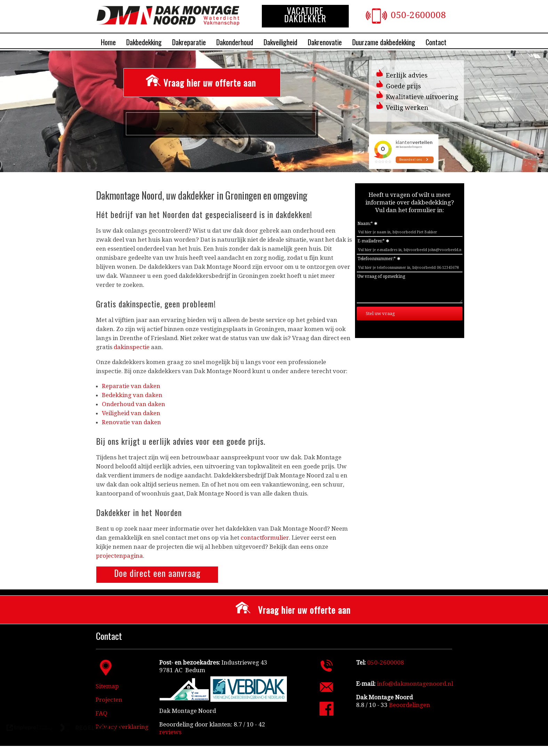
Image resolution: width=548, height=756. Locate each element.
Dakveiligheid (280, 42)
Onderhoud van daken (134, 404)
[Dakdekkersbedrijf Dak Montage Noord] (168, 23)
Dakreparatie (189, 42)
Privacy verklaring (122, 727)
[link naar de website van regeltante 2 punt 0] (91, 729)
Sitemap (107, 686)
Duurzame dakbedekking (384, 42)
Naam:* (365, 224)
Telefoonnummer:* (377, 259)
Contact (436, 42)
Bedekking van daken (132, 395)
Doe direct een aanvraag (157, 573)
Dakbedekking (144, 42)
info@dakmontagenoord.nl (415, 684)
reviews (170, 732)
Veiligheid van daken (131, 413)
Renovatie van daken (131, 422)
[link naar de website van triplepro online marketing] (29, 729)
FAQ (102, 713)
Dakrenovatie (325, 42)
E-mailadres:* (371, 241)
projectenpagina (119, 556)
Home (108, 42)
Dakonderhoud (235, 42)
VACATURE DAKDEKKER (305, 15)
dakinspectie (132, 347)
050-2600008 (418, 15)
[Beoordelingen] (409, 705)
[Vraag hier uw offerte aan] (202, 83)
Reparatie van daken (131, 386)
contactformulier (265, 538)
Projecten (109, 700)
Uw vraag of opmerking (381, 276)
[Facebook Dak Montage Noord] (327, 714)
